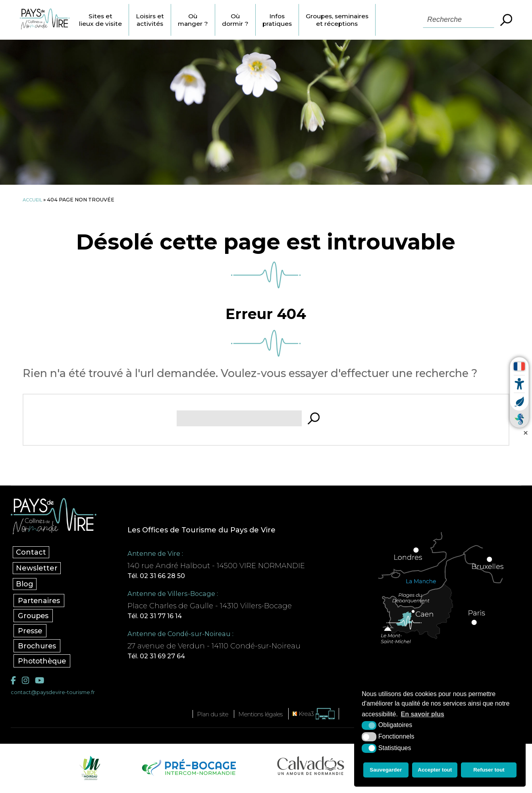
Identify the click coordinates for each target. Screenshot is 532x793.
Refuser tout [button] (490, 771)
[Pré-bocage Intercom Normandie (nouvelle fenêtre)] (188, 771)
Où (215, 20)
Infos (306, 20)
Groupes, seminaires (372, 20)
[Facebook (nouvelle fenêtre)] (14, 683)
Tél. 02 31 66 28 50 (168, 576)
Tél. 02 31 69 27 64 (168, 659)
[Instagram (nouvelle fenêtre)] (26, 683)
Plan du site (205, 718)
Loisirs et (168, 20)
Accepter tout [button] (436, 771)
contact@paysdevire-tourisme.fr (57, 696)
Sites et (116, 20)
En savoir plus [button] (423, 717)
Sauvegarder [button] (385, 771)
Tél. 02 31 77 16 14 (167, 618)
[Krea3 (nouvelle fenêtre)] (323, 717)
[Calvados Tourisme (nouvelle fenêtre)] (311, 769)
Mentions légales (263, 718)
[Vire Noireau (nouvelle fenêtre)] (89, 771)
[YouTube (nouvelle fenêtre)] (42, 683)
